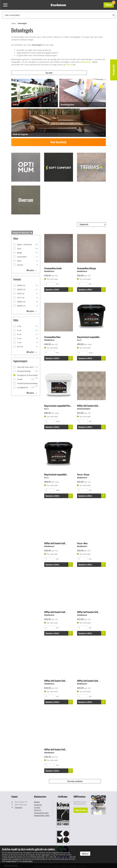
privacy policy (28, 861)
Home (14, 23)
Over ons (38, 808)
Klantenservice (40, 795)
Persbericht (114, 70)
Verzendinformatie (41, 811)
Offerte (110, 5)
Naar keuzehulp (59, 140)
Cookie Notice (11, 861)
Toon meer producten (75, 779)
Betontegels (22, 23)
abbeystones (86, 62)
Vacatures (38, 803)
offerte (69, 65)
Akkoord (85, 854)
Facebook (19, 805)
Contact (37, 805)
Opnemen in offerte (60, 288)
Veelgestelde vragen (42, 814)
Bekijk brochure (81, 808)
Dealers (37, 800)
